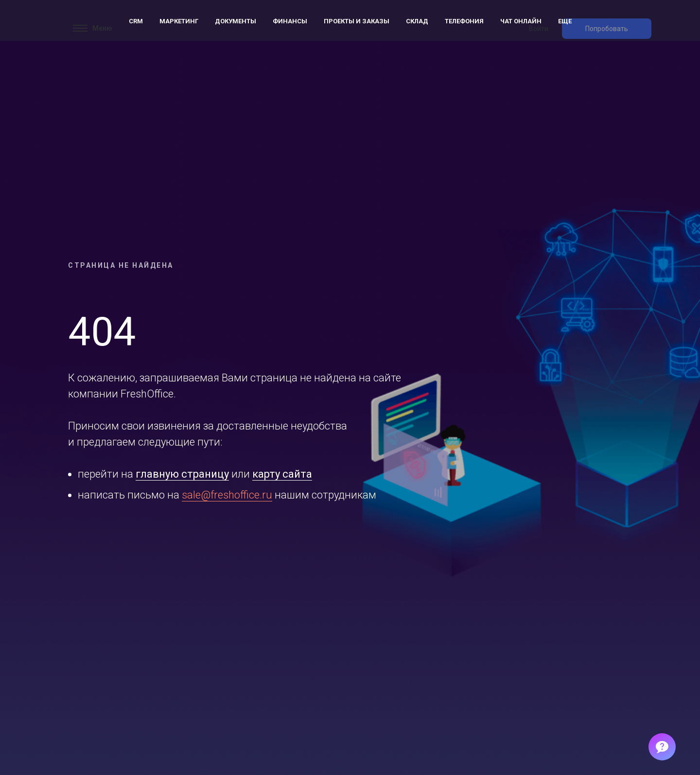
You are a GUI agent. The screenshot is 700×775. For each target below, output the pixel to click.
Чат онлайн (521, 21)
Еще (565, 21)
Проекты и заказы (357, 21)
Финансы (290, 21)
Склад (417, 21)
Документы (236, 21)
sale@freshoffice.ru (227, 495)
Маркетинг (179, 21)
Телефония (464, 21)
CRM (136, 21)
